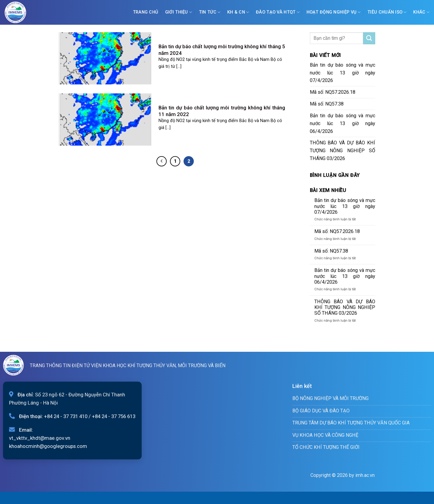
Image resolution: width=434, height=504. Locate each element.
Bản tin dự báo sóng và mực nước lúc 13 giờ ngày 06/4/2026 (343, 123)
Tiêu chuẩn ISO (387, 12)
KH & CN (238, 12)
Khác (421, 12)
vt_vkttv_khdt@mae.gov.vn (40, 438)
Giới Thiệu (179, 12)
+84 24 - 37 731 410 (66, 416)
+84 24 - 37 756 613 (114, 416)
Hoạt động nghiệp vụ (334, 12)
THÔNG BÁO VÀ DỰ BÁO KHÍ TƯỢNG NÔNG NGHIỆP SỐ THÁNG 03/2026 (343, 151)
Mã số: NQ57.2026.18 (333, 92)
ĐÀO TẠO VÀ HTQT (278, 12)
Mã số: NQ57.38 (327, 104)
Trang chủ (146, 12)
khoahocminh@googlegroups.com (48, 446)
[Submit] (369, 38)
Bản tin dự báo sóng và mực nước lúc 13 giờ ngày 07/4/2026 (343, 73)
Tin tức (210, 12)
